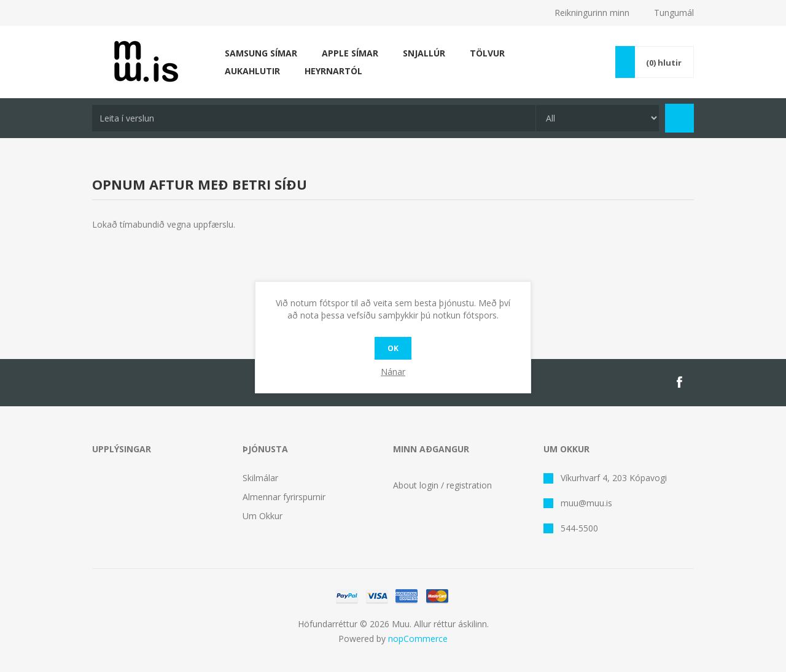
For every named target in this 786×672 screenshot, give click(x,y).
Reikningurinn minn (592, 13)
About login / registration (442, 485)
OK (393, 348)
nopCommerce (418, 639)
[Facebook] (679, 382)
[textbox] (314, 118)
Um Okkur (263, 516)
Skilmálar (260, 478)
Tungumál (674, 13)
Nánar (393, 372)
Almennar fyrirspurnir (284, 497)
